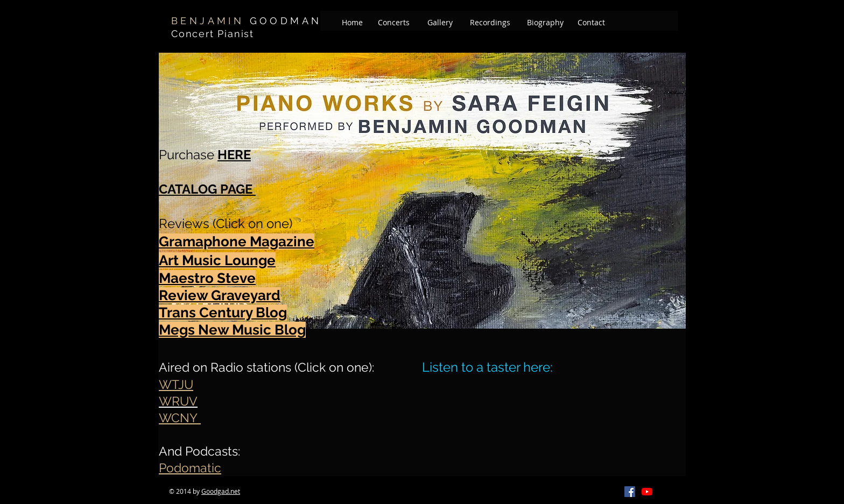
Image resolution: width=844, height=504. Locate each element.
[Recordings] (490, 23)
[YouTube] (647, 492)
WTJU (176, 384)
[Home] (352, 23)
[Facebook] (630, 492)
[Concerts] (394, 23)
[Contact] (591, 23)
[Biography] (545, 23)
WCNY (180, 418)
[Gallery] (440, 23)
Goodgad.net (221, 491)
